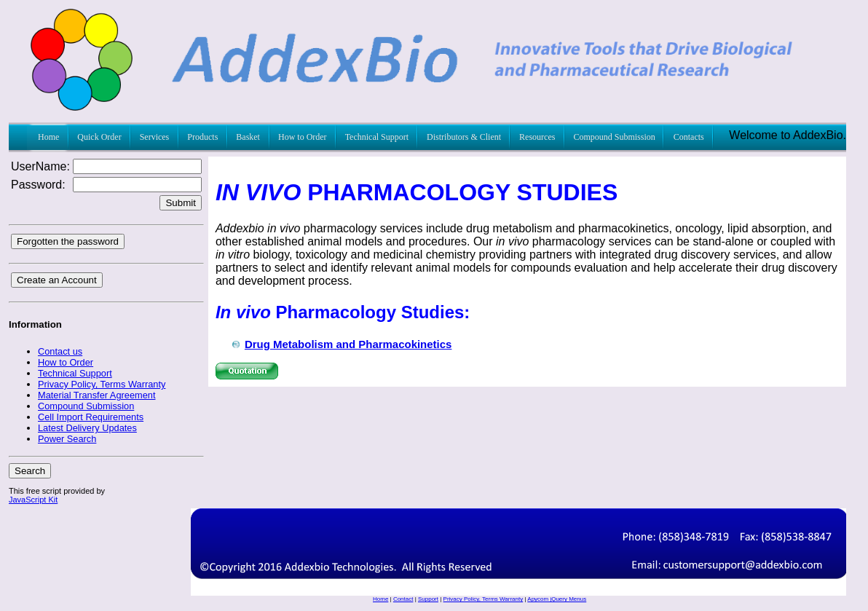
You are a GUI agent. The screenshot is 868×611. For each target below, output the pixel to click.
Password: (38, 185)
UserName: (40, 166)
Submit (180, 203)
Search (30, 471)
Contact (403, 599)
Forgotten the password (68, 241)
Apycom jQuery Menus (557, 599)
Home (380, 599)
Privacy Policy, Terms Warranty (484, 599)
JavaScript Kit (33, 500)
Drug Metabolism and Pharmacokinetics (348, 344)
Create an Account (57, 280)
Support (428, 599)
